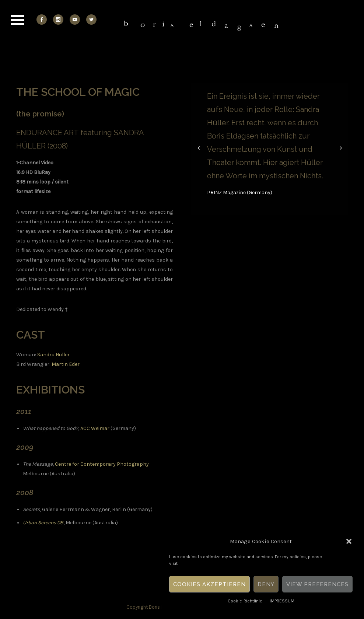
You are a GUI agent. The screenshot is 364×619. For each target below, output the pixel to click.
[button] (349, 541)
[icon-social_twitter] (91, 20)
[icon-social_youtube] (77, 20)
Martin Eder (66, 364)
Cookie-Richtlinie (245, 601)
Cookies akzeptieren (209, 584)
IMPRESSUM (282, 601)
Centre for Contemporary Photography (102, 464)
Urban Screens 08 (43, 523)
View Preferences (317, 584)
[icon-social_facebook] (43, 20)
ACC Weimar (95, 428)
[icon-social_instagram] (60, 20)
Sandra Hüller (53, 355)
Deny (266, 584)
